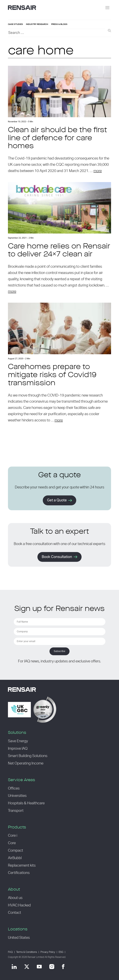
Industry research (37, 24)
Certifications (19, 873)
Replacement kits (22, 866)
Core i (13, 836)
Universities (17, 796)
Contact (15, 913)
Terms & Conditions (27, 952)
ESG (61, 952)
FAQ (10, 952)
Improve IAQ (18, 749)
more (98, 171)
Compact (16, 851)
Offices (14, 788)
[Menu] (107, 8)
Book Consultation (57, 557)
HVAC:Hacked (19, 905)
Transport (16, 811)
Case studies (15, 24)
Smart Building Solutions (28, 756)
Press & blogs (59, 24)
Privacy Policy (48, 952)
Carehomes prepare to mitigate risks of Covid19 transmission (52, 375)
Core (12, 843)
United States (19, 938)
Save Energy (18, 741)
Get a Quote (57, 500)
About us (15, 898)
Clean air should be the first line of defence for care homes (58, 138)
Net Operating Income (26, 763)
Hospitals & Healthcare (26, 803)
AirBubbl (15, 858)
